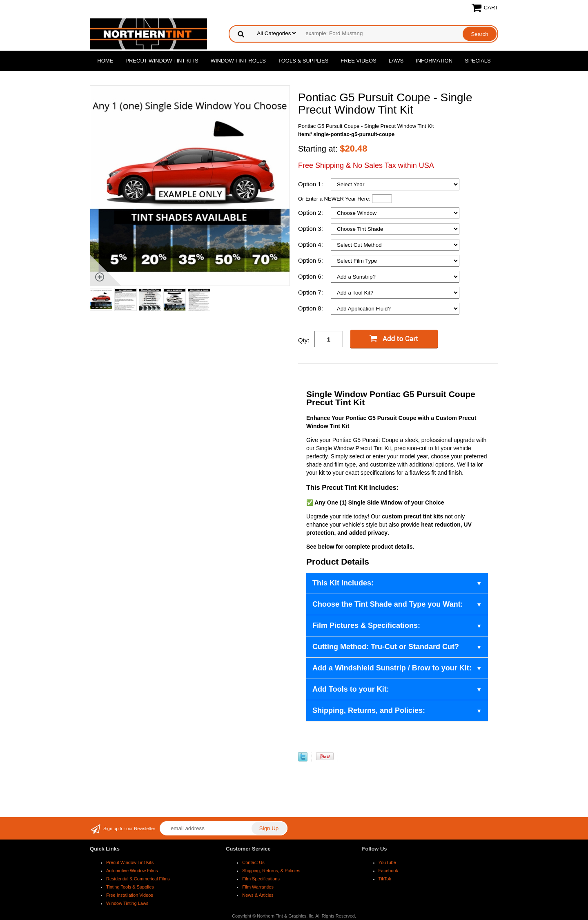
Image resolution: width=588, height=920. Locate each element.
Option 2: (311, 213)
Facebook (388, 871)
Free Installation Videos (130, 895)
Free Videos (358, 61)
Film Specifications (261, 879)
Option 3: (311, 229)
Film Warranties (258, 887)
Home (105, 61)
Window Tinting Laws (127, 903)
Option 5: (311, 260)
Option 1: (311, 184)
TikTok (385, 879)
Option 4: (311, 245)
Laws (396, 61)
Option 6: (311, 276)
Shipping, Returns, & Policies (271, 871)
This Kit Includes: (343, 583)
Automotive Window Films (132, 871)
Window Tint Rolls (238, 61)
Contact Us (253, 862)
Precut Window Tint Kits (162, 61)
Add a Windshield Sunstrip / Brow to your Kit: (392, 668)
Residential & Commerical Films (138, 879)
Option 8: (311, 308)
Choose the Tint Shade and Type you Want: (388, 604)
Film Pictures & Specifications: (366, 625)
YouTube (387, 862)
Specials (478, 61)
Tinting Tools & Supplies (130, 887)
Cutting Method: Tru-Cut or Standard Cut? (386, 647)
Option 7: (311, 292)
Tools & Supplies (303, 61)
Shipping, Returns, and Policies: (369, 710)
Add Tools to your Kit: (351, 689)
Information (434, 61)
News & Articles (258, 895)
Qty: (304, 340)
